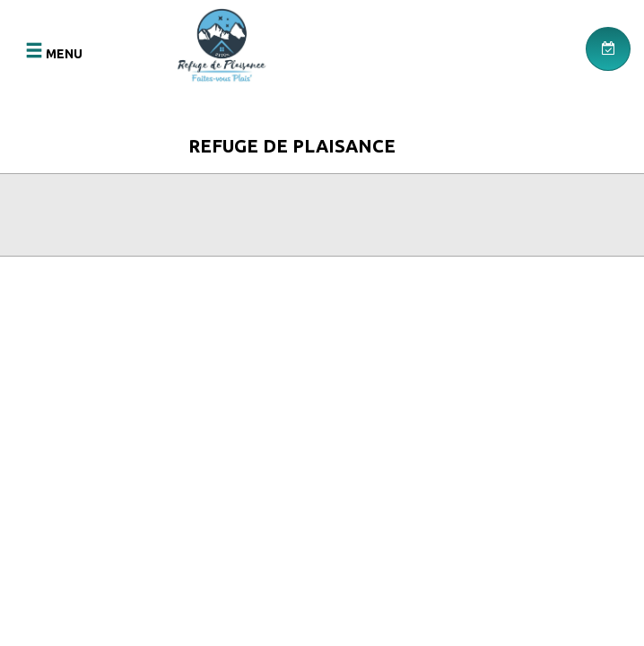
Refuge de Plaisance (292, 146)
